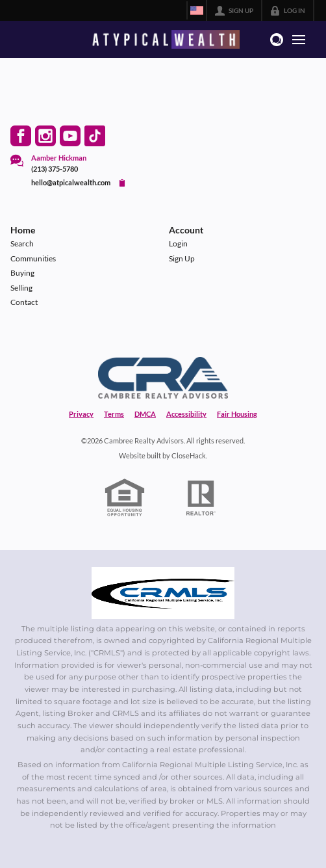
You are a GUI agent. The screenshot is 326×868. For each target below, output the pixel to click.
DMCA (145, 414)
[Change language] (197, 10)
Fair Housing (237, 414)
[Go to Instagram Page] (45, 136)
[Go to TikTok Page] (95, 136)
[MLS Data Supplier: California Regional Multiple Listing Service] (163, 593)
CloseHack (189, 455)
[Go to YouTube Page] (70, 136)
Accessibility (186, 414)
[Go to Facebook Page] (21, 136)
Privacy (81, 414)
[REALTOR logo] (201, 498)
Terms (114, 414)
